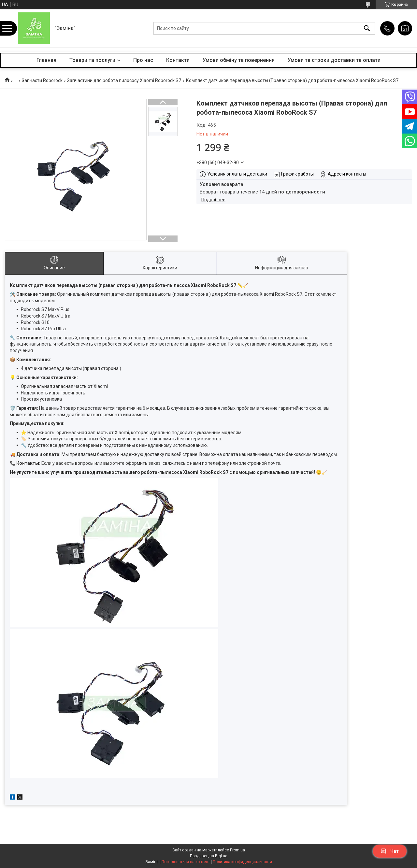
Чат (390, 851)
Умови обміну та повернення (239, 60)
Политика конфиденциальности (242, 862)
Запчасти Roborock (42, 80)
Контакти (178, 60)
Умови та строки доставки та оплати (334, 60)
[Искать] (367, 28)
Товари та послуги (92, 60)
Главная (46, 60)
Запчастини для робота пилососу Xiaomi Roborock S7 (124, 80)
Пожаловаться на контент (186, 862)
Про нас (143, 60)
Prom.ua (237, 850)
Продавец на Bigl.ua (209, 856)
